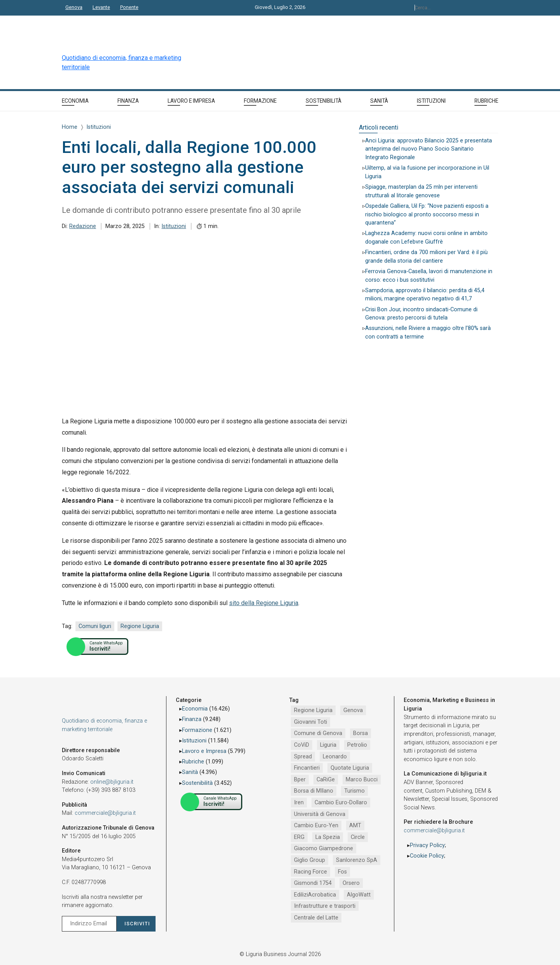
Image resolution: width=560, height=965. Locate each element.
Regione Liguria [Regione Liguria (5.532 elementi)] (313, 710)
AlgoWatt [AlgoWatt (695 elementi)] (359, 895)
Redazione (83, 226)
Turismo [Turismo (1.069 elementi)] (354, 791)
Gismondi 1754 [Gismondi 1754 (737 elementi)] (313, 883)
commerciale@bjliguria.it (105, 813)
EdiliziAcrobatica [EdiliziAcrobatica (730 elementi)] (315, 895)
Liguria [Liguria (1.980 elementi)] (328, 745)
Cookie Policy (427, 856)
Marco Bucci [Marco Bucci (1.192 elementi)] (362, 780)
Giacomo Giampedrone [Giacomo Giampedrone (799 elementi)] (324, 848)
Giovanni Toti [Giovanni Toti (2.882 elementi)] (311, 722)
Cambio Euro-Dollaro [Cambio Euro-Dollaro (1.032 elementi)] (341, 803)
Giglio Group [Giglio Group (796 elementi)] (310, 860)
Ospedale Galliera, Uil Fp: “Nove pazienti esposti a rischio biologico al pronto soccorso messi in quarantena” (427, 214)
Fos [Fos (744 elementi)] (342, 872)
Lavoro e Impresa (204, 751)
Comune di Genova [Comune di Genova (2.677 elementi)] (318, 733)
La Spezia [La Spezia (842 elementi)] (328, 837)
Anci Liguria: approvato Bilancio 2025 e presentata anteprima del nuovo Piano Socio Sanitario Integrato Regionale (429, 149)
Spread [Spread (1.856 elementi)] (303, 757)
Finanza (192, 719)
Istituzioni (174, 226)
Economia (195, 709)
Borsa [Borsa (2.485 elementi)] (360, 733)
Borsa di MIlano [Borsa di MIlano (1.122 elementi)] (314, 791)
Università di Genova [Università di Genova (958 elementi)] (320, 814)
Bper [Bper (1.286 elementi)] (300, 780)
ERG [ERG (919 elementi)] (299, 837)
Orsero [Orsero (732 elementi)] (351, 883)
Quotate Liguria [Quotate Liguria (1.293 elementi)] (350, 768)
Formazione (197, 730)
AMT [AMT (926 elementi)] (355, 826)
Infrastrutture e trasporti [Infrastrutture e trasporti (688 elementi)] (325, 906)
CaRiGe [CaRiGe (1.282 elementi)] (326, 780)
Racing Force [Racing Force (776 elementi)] (311, 872)
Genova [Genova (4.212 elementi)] (353, 710)
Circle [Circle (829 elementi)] (358, 837)
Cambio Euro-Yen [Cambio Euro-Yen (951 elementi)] (316, 826)
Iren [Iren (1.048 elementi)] (299, 803)
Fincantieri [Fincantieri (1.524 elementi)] (307, 768)
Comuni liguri (95, 626)
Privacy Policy (427, 845)
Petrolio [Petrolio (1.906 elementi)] (357, 745)
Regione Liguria (140, 626)
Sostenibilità (197, 783)
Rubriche (193, 762)
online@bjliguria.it (112, 782)
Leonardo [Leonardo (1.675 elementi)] (335, 757)
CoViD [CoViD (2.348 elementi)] (302, 745)
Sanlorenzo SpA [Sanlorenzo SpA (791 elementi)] (357, 860)
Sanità (190, 772)
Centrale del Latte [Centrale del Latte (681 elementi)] (316, 918)
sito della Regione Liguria (264, 603)
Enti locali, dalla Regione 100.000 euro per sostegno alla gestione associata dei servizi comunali (189, 167)
